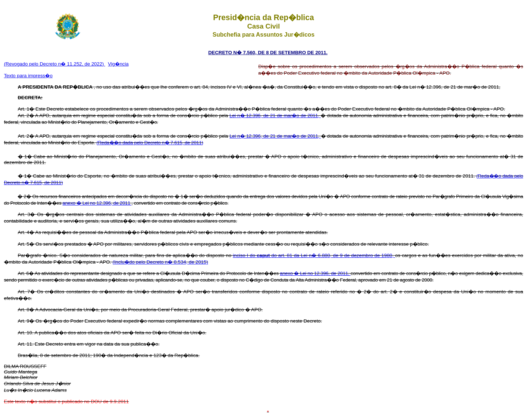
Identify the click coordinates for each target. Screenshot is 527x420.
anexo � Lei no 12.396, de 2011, (315, 273)
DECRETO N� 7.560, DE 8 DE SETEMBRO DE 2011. (268, 53)
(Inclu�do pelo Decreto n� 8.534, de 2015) (160, 262)
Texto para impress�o (28, 76)
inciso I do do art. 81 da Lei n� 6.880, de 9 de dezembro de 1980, (314, 255)
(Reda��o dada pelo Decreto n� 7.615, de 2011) (150, 143)
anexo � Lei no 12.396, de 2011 (97, 203)
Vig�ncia (118, 64)
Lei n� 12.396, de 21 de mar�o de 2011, (275, 116)
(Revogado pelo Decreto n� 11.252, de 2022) (55, 64)
